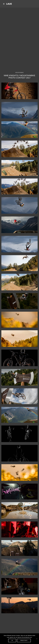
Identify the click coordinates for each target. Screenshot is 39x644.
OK (12, 640)
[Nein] (37, 639)
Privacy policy (24, 640)
